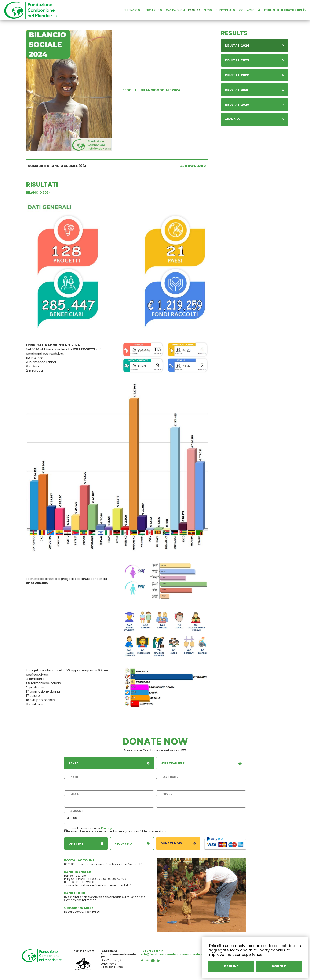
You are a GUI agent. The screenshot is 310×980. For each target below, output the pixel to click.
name (74, 777)
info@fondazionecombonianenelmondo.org (173, 954)
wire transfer (201, 763)
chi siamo (132, 10)
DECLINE (231, 966)
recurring (132, 844)
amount (77, 811)
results (194, 10)
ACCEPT (279, 966)
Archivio (255, 119)
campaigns (175, 10)
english (271, 10)
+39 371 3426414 (152, 951)
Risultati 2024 (255, 45)
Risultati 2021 (255, 90)
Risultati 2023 (255, 60)
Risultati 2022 (255, 75)
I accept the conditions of (83, 828)
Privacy (107, 828)
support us (225, 10)
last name (170, 777)
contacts (247, 10)
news (208, 10)
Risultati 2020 (255, 105)
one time (86, 844)
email (74, 794)
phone (167, 794)
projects (154, 10)
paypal (109, 763)
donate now (293, 10)
